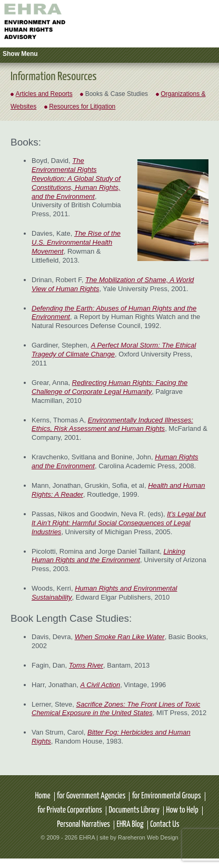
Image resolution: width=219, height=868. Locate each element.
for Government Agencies (91, 796)
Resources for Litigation (82, 107)
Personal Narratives (83, 824)
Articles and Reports (44, 94)
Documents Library (134, 810)
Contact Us (165, 824)
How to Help (182, 810)
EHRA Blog (130, 824)
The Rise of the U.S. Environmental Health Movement (76, 242)
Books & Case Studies (117, 94)
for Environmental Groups (167, 796)
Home (42, 796)
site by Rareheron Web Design (139, 837)
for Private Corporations (70, 810)
